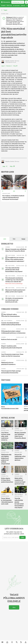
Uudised (8, 247)
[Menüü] (2, 642)
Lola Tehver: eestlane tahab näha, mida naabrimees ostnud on (6, 436)
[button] (11, 537)
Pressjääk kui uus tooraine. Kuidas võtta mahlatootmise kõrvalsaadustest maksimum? (15, 259)
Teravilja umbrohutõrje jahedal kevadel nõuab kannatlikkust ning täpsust (14, 270)
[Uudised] (7, 642)
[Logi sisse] (26, 642)
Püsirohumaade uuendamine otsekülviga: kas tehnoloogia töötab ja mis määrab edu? (14, 280)
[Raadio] (12, 642)
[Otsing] (17, 642)
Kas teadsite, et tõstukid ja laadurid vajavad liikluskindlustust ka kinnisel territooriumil (13, 197)
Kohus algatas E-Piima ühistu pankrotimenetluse (7, 480)
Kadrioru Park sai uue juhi (9, 339)
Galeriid (23, 5)
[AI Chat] (21, 642)
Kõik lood (9, 5)
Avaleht (3, 5)
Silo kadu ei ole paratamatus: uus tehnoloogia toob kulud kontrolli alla (14, 300)
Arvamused (16, 5)
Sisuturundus (12, 255)
